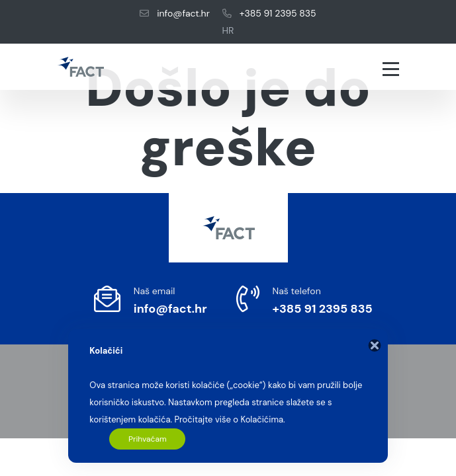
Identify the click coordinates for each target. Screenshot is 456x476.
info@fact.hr (174, 13)
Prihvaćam (148, 439)
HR (228, 30)
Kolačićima (262, 419)
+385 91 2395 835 (269, 13)
